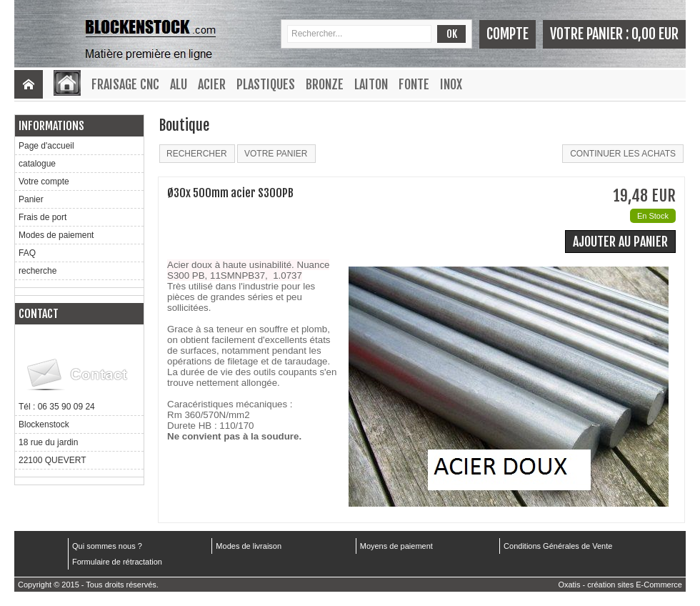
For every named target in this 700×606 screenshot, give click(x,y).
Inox (451, 84)
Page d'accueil (46, 146)
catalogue (37, 164)
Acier (212, 84)
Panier (31, 199)
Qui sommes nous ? (107, 546)
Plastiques (266, 84)
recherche (37, 271)
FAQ (27, 253)
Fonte (414, 84)
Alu (179, 84)
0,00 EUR (655, 34)
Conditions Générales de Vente (558, 546)
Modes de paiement (56, 235)
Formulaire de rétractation (117, 562)
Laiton (371, 84)
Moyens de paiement (396, 546)
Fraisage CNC (125, 84)
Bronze (325, 84)
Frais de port (42, 217)
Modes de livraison (249, 546)
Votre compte (44, 182)
